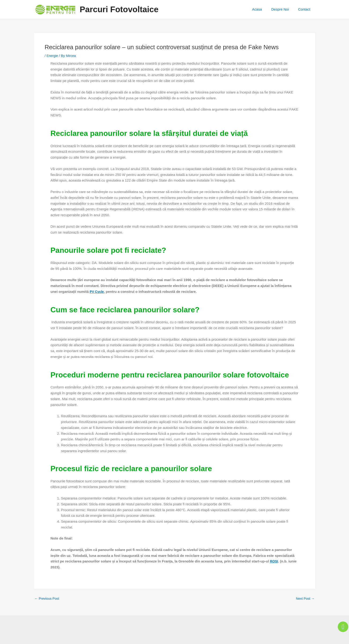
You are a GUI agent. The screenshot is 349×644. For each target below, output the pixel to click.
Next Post (305, 598)
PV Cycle (97, 292)
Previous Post (48, 598)
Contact (305, 9)
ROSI (274, 561)
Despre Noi (284, 9)
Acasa (263, 9)
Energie (53, 56)
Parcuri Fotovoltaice (119, 9)
